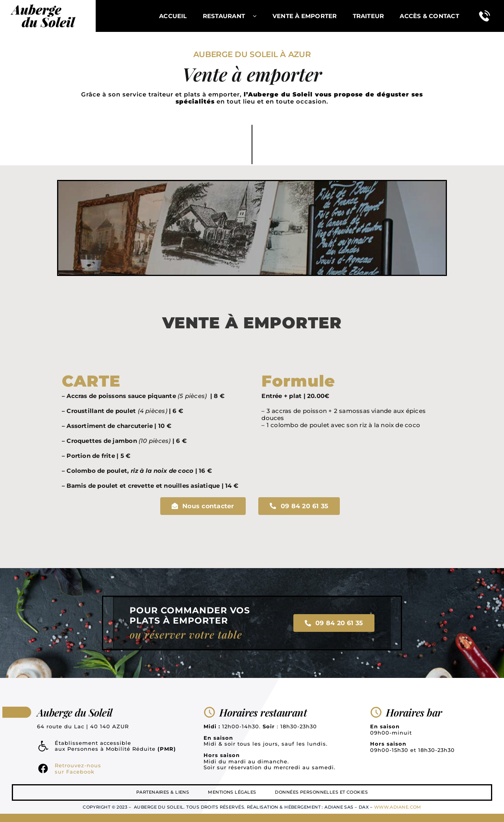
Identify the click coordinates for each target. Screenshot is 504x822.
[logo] (43, 4)
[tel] (485, 10)
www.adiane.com (398, 807)
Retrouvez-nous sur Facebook (78, 768)
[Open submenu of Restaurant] (259, 16)
